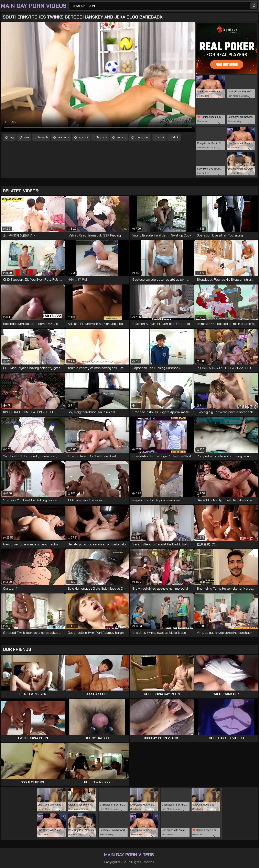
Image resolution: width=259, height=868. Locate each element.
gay (11, 137)
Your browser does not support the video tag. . (98, 77)
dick (176, 137)
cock (161, 137)
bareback (63, 137)
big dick (102, 137)
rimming (121, 137)
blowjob (43, 137)
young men (142, 137)
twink (26, 137)
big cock (83, 137)
